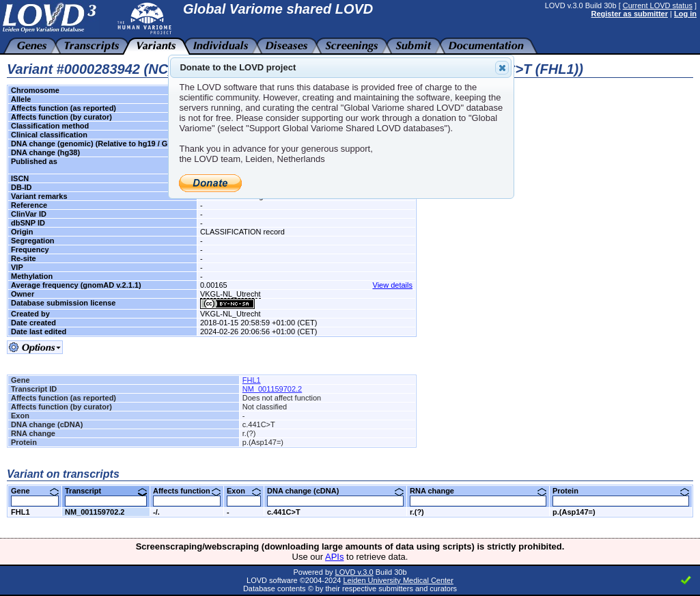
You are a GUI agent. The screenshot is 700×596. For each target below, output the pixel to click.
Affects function (187, 491)
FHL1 (252, 380)
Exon (244, 491)
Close (501, 68)
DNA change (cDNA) (335, 491)
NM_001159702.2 (272, 389)
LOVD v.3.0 (354, 572)
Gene (35, 491)
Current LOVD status (658, 5)
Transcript (106, 491)
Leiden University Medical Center (398, 580)
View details (393, 285)
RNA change (478, 491)
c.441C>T (284, 512)
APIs (334, 557)
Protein (621, 491)
